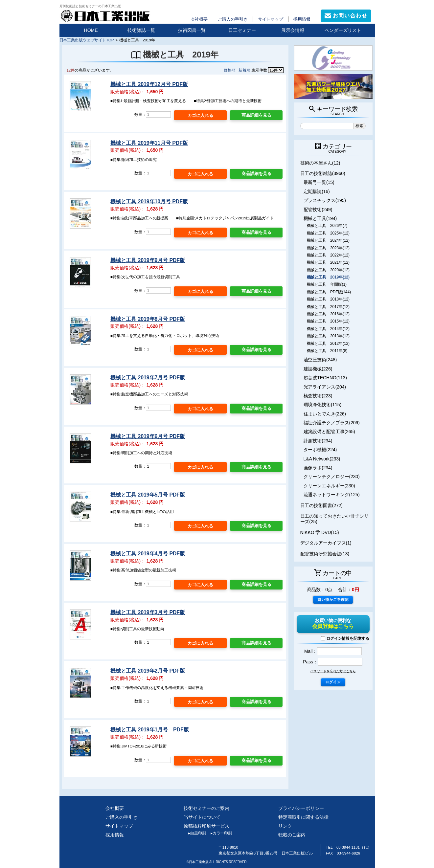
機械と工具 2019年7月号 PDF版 (148, 378)
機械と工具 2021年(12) (328, 262)
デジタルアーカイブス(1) (326, 543)
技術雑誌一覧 (141, 30)
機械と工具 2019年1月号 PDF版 (150, 730)
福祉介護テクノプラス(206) (332, 423)
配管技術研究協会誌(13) (325, 554)
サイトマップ (271, 19)
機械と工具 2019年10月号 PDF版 (149, 201)
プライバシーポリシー (301, 808)
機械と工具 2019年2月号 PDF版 (148, 671)
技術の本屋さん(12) (320, 163)
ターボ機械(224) (320, 450)
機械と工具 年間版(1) (327, 284)
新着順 (244, 70)
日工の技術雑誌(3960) (323, 173)
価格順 (230, 70)
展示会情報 (293, 30)
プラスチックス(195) (325, 200)
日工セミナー (242, 30)
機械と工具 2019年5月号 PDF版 (148, 495)
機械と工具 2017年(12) (328, 307)
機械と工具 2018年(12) (328, 299)
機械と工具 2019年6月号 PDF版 (148, 436)
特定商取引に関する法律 (303, 817)
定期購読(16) (317, 191)
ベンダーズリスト (343, 30)
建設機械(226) (318, 369)
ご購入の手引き (233, 19)
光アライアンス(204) (325, 387)
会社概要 (199, 19)
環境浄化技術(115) (322, 405)
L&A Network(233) (322, 459)
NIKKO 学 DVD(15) (320, 532)
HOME (91, 30)
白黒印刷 (195, 833)
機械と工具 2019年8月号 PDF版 (148, 319)
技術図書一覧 (192, 30)
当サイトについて (202, 817)
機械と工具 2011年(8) (327, 351)
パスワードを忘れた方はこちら (333, 671)
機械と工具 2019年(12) (328, 277)
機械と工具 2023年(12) (328, 248)
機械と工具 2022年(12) (328, 255)
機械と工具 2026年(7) (327, 226)
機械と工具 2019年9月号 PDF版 (148, 260)
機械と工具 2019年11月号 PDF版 (149, 143)
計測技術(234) (318, 441)
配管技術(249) (318, 210)
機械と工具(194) (320, 218)
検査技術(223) (318, 396)
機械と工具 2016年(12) (328, 314)
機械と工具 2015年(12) (328, 321)
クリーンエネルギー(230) (329, 486)
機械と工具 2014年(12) (328, 329)
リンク (285, 826)
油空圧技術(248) (320, 360)
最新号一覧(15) (319, 182)
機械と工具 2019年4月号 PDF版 (148, 554)
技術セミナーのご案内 (206, 808)
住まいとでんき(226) (325, 414)
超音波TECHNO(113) (325, 378)
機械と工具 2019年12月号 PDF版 (149, 84)
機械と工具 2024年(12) (328, 240)
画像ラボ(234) (318, 468)
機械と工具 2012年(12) (328, 344)
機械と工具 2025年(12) (328, 233)
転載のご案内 (292, 835)
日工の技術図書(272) (321, 505)
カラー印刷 (219, 833)
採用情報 (302, 19)
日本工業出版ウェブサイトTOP (87, 40)
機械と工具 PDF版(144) (329, 292)
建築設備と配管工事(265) (329, 432)
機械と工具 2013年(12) (328, 336)
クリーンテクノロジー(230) (332, 477)
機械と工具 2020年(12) (328, 270)
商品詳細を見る (256, 115)
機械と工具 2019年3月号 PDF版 (148, 612)
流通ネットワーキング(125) (332, 495)
